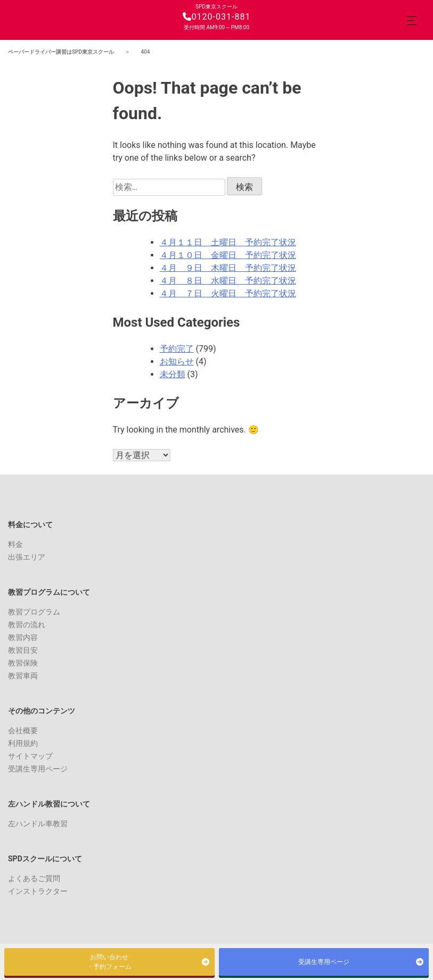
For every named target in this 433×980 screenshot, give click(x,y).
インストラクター (38, 891)
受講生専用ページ (38, 769)
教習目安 (23, 650)
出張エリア (27, 557)
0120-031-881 (217, 17)
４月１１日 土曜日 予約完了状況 (228, 242)
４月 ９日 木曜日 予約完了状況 (228, 268)
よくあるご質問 (34, 878)
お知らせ (177, 362)
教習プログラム (34, 612)
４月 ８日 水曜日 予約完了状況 (228, 281)
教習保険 (23, 663)
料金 (15, 544)
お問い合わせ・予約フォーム (109, 962)
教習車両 (23, 676)
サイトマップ (30, 756)
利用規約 (23, 743)
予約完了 (177, 349)
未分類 (173, 374)
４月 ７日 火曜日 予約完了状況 (228, 293)
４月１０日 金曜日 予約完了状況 (228, 255)
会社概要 (23, 730)
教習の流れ (27, 625)
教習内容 (23, 637)
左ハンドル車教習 (38, 824)
